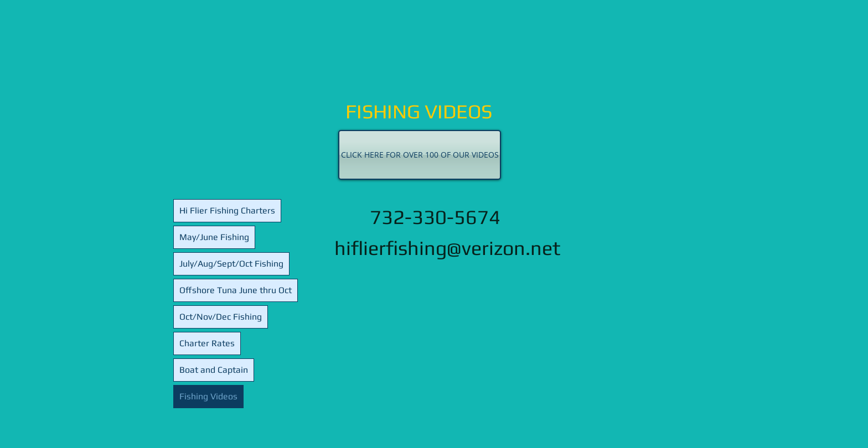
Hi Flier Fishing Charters (227, 210)
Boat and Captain (214, 370)
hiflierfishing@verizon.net (447, 248)
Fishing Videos (208, 396)
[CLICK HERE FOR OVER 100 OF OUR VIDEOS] (420, 155)
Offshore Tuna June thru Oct (236, 290)
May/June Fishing (214, 237)
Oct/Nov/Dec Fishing (221, 317)
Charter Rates (207, 343)
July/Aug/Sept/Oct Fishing (231, 264)
